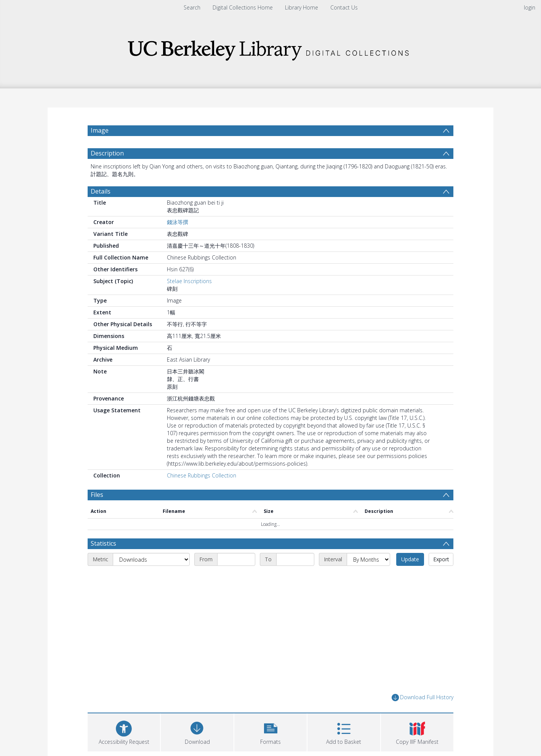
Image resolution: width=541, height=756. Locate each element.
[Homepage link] (270, 48)
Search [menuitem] (192, 7)
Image (100, 130)
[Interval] (368, 559)
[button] (270, 731)
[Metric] (151, 559)
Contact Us (344, 7)
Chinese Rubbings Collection (202, 475)
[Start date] (236, 559)
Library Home (302, 7)
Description (107, 153)
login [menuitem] (530, 7)
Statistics (103, 543)
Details (101, 191)
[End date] (295, 559)
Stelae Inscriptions (189, 281)
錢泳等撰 (178, 222)
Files (97, 495)
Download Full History (423, 698)
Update (410, 559)
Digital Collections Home (243, 7)
